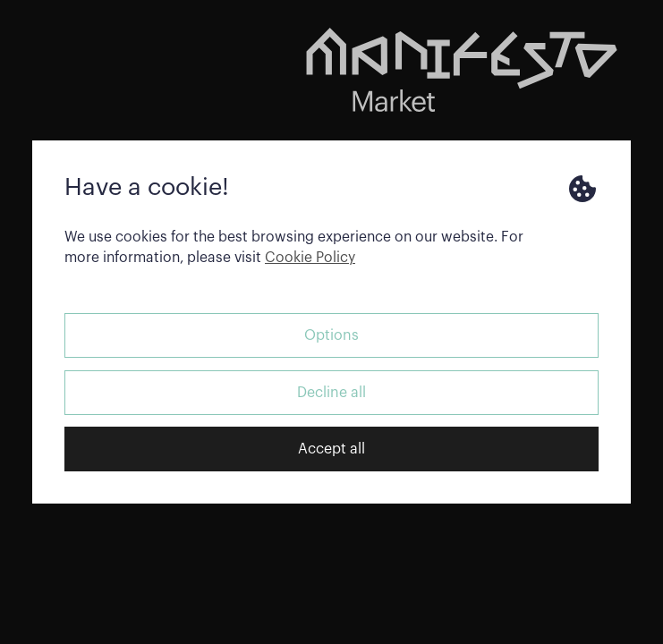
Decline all (331, 393)
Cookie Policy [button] (310, 258)
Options (331, 335)
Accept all (331, 449)
